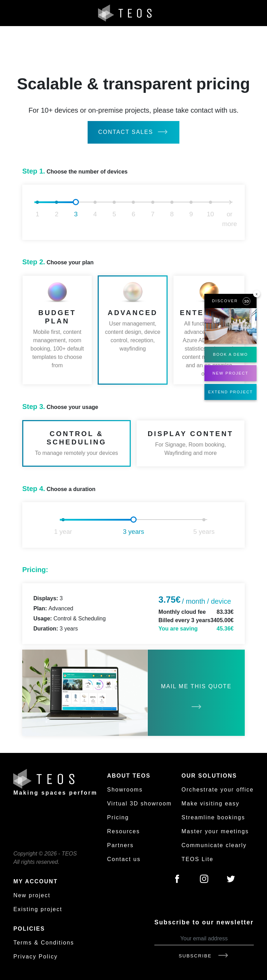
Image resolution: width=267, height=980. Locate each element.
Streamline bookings (213, 817)
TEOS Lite (197, 859)
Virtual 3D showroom (139, 804)
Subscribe (204, 956)
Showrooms (125, 790)
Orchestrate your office (218, 790)
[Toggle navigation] (254, 13)
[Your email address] (204, 939)
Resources (123, 831)
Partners (120, 845)
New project (32, 895)
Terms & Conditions (44, 943)
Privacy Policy (35, 957)
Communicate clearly (214, 845)
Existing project (38, 909)
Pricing (118, 817)
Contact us (124, 859)
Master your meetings (215, 831)
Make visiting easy (211, 804)
